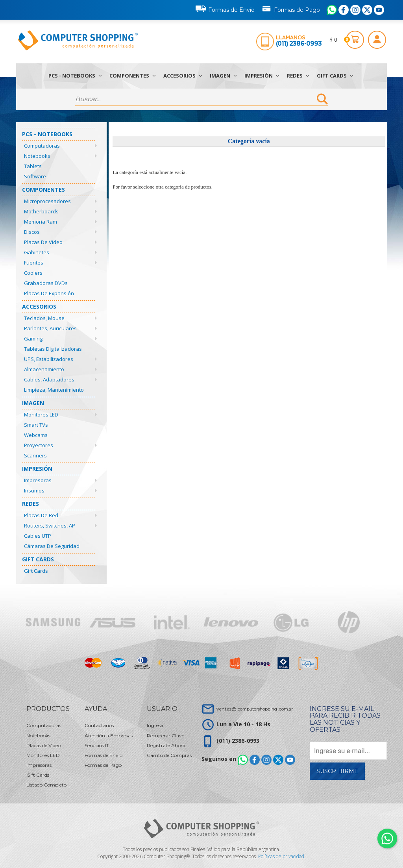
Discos (32, 232)
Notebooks (37, 156)
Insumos (34, 490)
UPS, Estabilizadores (49, 359)
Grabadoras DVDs (46, 283)
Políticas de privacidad (281, 856)
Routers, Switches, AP (50, 526)
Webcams (36, 435)
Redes (298, 76)
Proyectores (39, 445)
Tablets (33, 166)
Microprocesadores (47, 201)
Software (35, 176)
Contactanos (99, 725)
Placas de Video (43, 242)
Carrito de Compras (169, 755)
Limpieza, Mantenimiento (54, 390)
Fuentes (34, 263)
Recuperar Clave (165, 736)
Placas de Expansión (49, 293)
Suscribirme (337, 771)
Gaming (33, 339)
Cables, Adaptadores (49, 379)
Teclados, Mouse (44, 318)
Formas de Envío (225, 9)
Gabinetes (37, 252)
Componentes (132, 76)
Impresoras (38, 480)
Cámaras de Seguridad (52, 546)
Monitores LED (41, 415)
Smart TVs (36, 425)
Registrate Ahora (166, 745)
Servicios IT (97, 745)
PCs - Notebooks (75, 76)
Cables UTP (38, 536)
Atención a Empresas (109, 736)
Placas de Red (41, 515)
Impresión (262, 76)
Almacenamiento (44, 369)
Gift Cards (335, 76)
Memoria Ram (41, 222)
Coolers (33, 273)
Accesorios (183, 76)
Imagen (223, 76)
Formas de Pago (291, 8)
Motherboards (41, 211)
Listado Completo (46, 785)
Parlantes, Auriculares (50, 328)
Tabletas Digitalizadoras (53, 349)
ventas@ (255, 709)
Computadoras (42, 146)
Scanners (35, 455)
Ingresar (156, 725)
